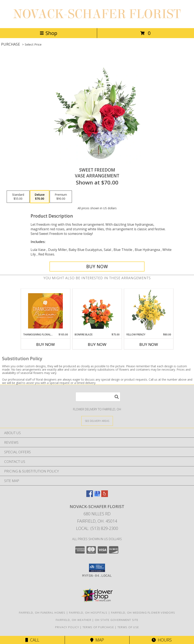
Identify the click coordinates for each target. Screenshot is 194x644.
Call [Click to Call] (32, 640)
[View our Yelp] (105, 496)
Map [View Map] (97, 640)
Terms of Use (128, 627)
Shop (48, 33)
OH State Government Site (117, 620)
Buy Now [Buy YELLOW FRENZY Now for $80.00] (149, 344)
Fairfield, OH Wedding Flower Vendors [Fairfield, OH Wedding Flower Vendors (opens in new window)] (143, 613)
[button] (97, 568)
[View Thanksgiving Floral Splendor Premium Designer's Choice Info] (45, 311)
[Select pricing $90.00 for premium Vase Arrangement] (61, 197)
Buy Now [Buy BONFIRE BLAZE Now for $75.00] (97, 344)
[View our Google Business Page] (97, 496)
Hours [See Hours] (162, 640)
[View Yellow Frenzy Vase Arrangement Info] (149, 311)
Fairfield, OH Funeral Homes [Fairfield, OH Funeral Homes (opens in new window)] (42, 613)
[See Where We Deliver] (97, 421)
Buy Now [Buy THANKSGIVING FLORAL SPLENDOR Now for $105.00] (46, 344)
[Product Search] (98, 397)
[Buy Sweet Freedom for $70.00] (97, 267)
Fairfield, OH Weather (74, 620)
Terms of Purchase (98, 627)
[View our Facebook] (90, 496)
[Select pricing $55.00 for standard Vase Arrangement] (18, 197)
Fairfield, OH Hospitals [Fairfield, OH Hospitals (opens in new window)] (88, 613)
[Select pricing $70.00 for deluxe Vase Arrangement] (40, 197)
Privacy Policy (67, 627)
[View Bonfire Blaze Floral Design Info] (97, 311)
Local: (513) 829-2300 (97, 528)
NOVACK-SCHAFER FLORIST (97, 14)
